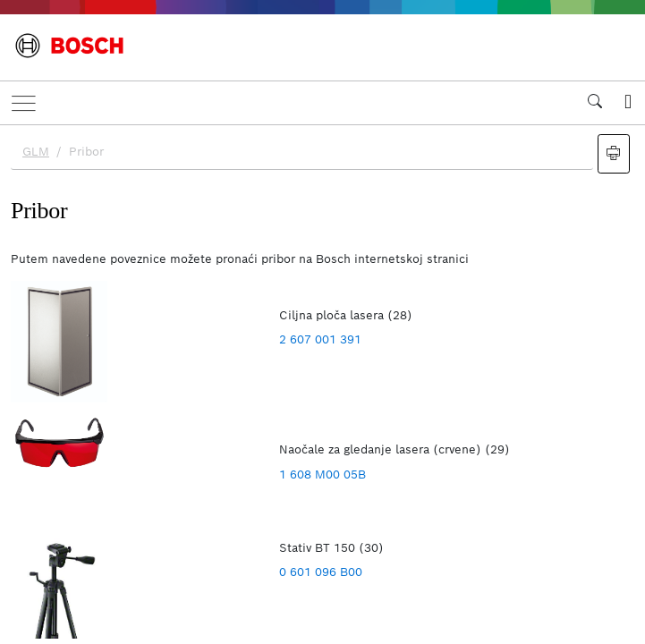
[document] (322, 382)
